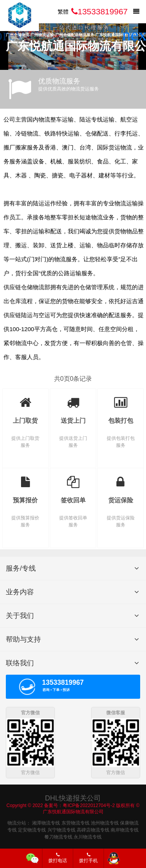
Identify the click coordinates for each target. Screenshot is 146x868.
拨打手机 (88, 858)
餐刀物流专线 (58, 837)
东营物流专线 (76, 823)
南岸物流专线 (125, 830)
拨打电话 (58, 858)
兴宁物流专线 (62, 830)
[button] (137, 35)
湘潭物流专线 (46, 823)
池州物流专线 (105, 823)
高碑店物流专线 (93, 830)
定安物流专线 (32, 830)
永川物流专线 (88, 837)
